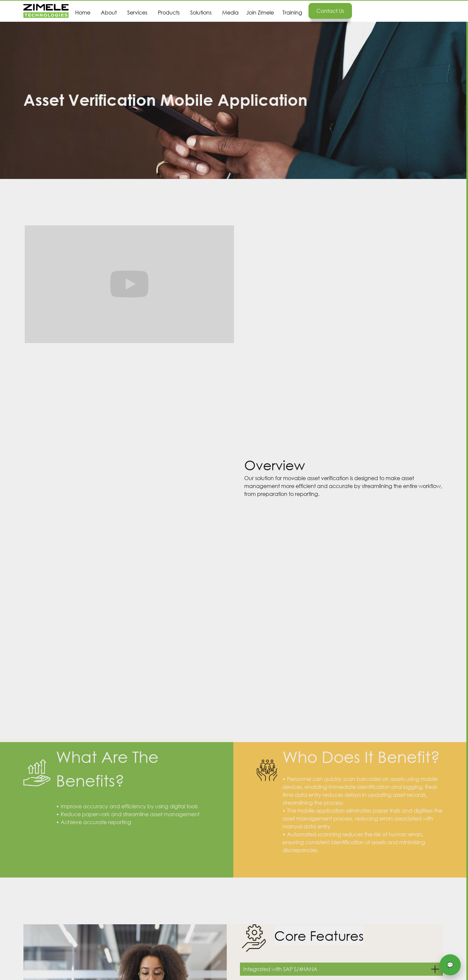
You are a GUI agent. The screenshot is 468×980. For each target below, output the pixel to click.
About (109, 12)
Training (292, 12)
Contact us (330, 11)
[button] (137, 7)
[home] (46, 11)
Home (83, 12)
